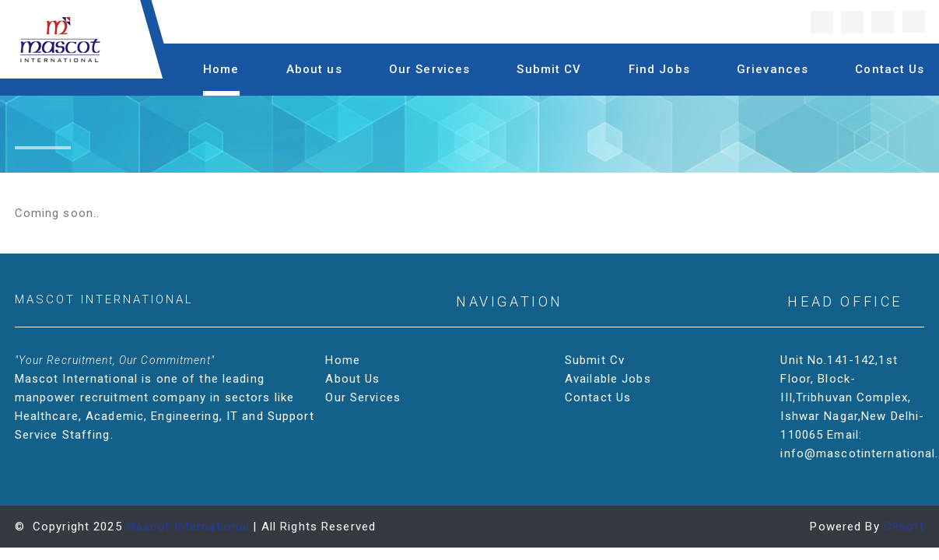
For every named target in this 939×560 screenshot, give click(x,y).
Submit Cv (596, 360)
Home (221, 69)
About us (314, 69)
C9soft (904, 527)
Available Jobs (610, 379)
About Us (354, 379)
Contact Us (890, 69)
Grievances (773, 69)
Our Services (430, 69)
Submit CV (549, 69)
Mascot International (188, 527)
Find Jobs (659, 69)
